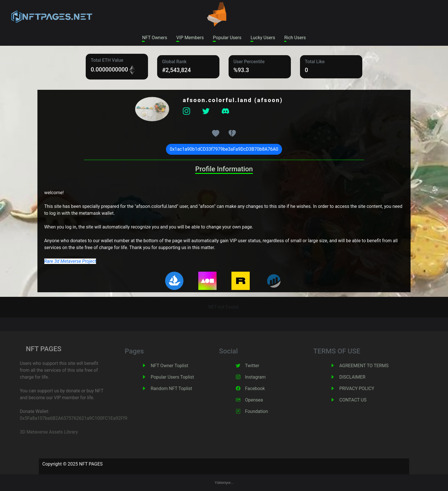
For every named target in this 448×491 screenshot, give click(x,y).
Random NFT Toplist (179, 388)
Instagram (263, 377)
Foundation (264, 411)
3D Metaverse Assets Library (41, 432)
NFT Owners (155, 38)
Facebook (262, 388)
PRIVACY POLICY (364, 388)
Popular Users (227, 38)
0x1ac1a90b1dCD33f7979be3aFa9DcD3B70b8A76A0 (224, 149)
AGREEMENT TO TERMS (371, 366)
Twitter (260, 366)
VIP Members (190, 38)
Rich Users (295, 38)
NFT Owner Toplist (177, 366)
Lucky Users (263, 38)
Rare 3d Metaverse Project (70, 261)
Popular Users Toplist (180, 377)
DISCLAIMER (360, 377)
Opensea (262, 400)
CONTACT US (360, 400)
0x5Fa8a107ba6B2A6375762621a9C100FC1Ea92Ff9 (65, 418)
